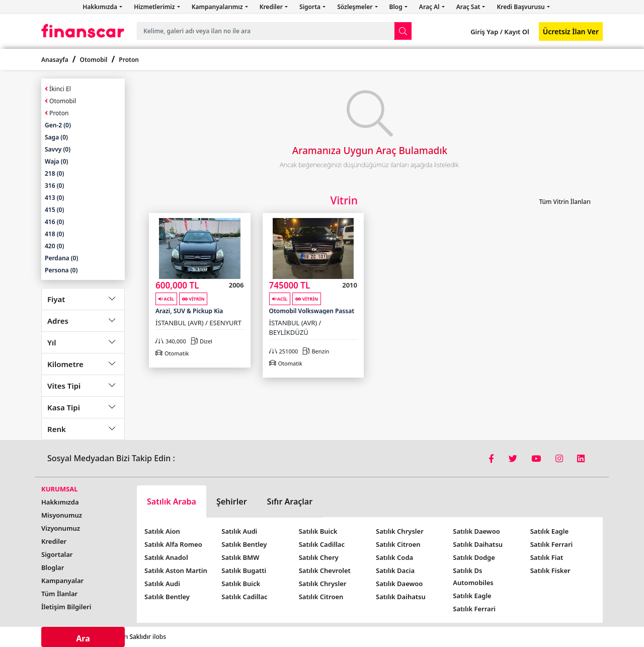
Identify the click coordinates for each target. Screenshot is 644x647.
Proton (129, 60)
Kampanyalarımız (218, 7)
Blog (397, 7)
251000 (284, 351)
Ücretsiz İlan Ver (571, 31)
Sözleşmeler (355, 7)
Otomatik (172, 353)
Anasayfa (55, 60)
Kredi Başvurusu (521, 7)
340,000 (171, 341)
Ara (83, 638)
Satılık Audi (162, 584)
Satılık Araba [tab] (172, 501)
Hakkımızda (101, 7)
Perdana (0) (61, 258)
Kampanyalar (62, 581)
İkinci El (58, 89)
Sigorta (311, 7)
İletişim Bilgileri (66, 607)
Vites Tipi (64, 386)
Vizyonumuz (61, 528)
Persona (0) (61, 270)
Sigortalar (57, 554)
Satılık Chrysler (323, 584)
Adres (58, 321)
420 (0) (54, 246)
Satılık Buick (241, 584)
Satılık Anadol (166, 557)
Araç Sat (469, 7)
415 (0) (54, 210)
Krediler (272, 7)
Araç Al (430, 7)
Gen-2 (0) (58, 125)
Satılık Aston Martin (176, 570)
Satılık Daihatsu (401, 597)
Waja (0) (56, 161)
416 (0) (54, 222)
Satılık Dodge (474, 557)
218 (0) (54, 173)
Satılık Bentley (167, 597)
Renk (57, 429)
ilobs (159, 637)
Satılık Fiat (547, 557)
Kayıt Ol (516, 32)
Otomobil (94, 60)
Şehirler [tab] (232, 501)
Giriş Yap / (487, 32)
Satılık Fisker (550, 570)
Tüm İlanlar (59, 594)
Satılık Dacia (395, 570)
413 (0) (54, 198)
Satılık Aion (162, 531)
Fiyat (56, 299)
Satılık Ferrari (474, 609)
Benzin (316, 351)
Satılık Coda (394, 557)
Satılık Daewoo (399, 584)
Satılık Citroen (321, 597)
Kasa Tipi (64, 407)
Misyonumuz (62, 515)
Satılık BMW (240, 557)
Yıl (52, 342)
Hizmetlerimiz (155, 7)
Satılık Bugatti (244, 570)
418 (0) (54, 234)
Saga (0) (56, 137)
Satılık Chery (319, 557)
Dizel (202, 341)
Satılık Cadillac (244, 597)
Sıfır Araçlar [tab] (290, 501)
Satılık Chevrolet (325, 570)
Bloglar (53, 567)
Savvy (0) (58, 149)
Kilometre (65, 364)
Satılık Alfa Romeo (173, 544)
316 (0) (54, 186)
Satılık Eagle (472, 596)
